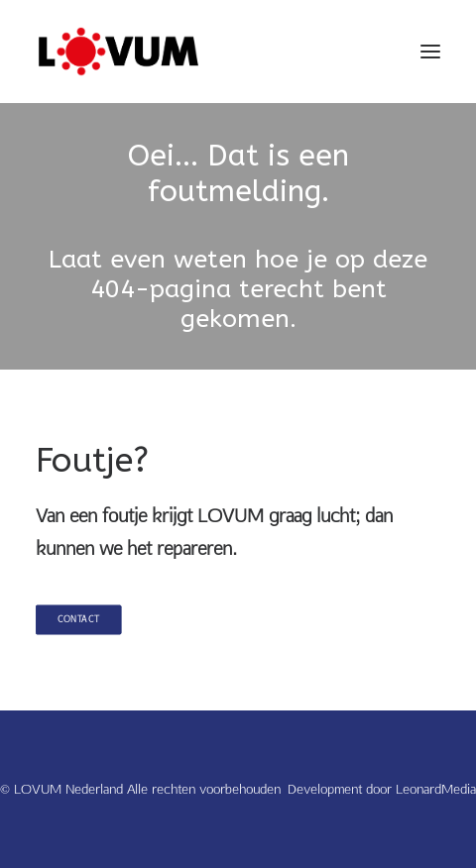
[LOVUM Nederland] (119, 52)
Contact (79, 619)
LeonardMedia (436, 789)
